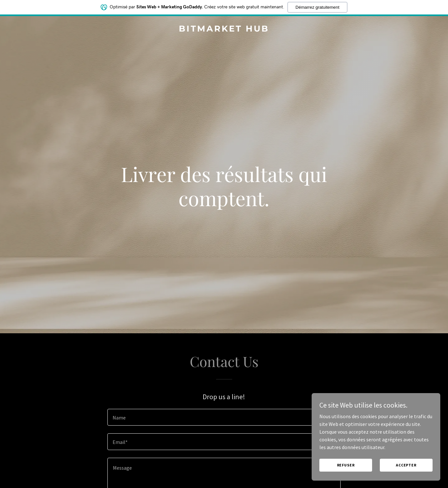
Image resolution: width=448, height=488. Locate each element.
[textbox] (224, 417)
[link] (224, 30)
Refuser (346, 465)
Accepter (406, 465)
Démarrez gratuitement (317, 7)
